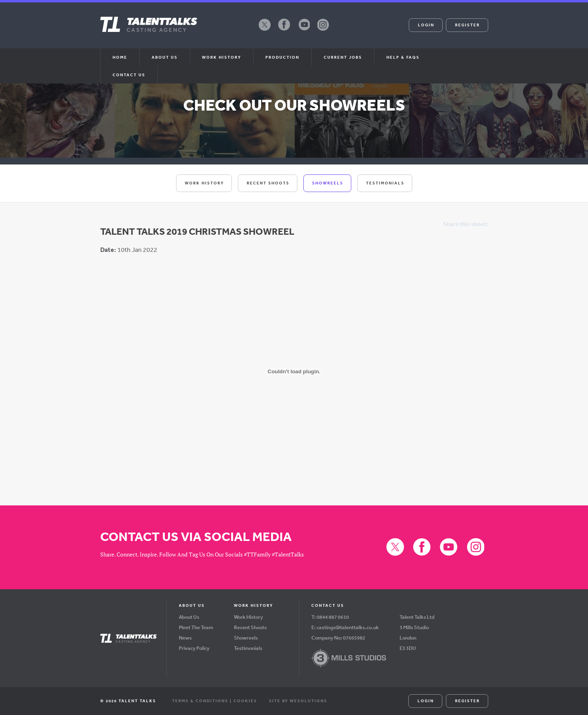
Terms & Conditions (200, 701)
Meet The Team (196, 627)
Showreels (328, 183)
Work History (222, 57)
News (185, 638)
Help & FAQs (403, 57)
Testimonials (385, 183)
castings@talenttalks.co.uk (348, 627)
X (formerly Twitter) (265, 30)
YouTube (304, 30)
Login (426, 25)
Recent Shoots (268, 183)
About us (165, 57)
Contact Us (129, 75)
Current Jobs (343, 57)
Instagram (323, 30)
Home (120, 57)
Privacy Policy (194, 648)
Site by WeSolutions (298, 701)
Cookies (245, 701)
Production (282, 57)
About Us (189, 617)
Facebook (284, 30)
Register (467, 25)
